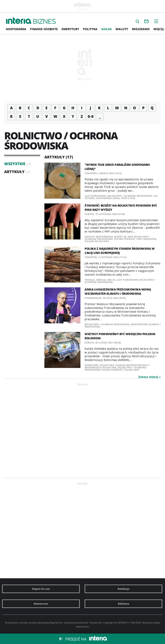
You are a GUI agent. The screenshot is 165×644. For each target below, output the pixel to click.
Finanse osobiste (44, 29)
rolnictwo (107, 365)
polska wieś (132, 370)
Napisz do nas (41, 589)
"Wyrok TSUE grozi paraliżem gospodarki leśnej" (117, 167)
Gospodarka (16, 29)
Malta (111, 280)
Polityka (90, 29)
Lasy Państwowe (95, 196)
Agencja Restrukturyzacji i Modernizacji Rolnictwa (117, 366)
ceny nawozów (146, 239)
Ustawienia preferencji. (76, 623)
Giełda (106, 29)
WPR (130, 237)
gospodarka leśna (108, 198)
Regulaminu (56, 623)
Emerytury (70, 29)
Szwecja (101, 280)
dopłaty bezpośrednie (99, 237)
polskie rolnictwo (97, 241)
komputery (92, 365)
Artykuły (14, 172)
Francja (90, 280)
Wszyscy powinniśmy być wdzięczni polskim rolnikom (120, 336)
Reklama (123, 604)
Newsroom (41, 604)
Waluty (122, 29)
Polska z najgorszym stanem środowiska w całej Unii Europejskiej (120, 251)
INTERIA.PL (124, 623)
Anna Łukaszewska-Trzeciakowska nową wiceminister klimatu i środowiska (118, 291)
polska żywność (125, 239)
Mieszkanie (141, 29)
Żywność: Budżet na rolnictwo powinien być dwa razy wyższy (121, 208)
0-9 (91, 116)
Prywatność (95, 623)
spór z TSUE (128, 198)
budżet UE (120, 237)
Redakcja (123, 589)
